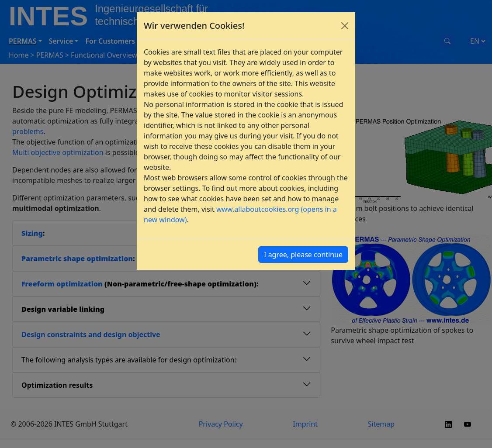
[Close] (345, 26)
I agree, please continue (303, 255)
